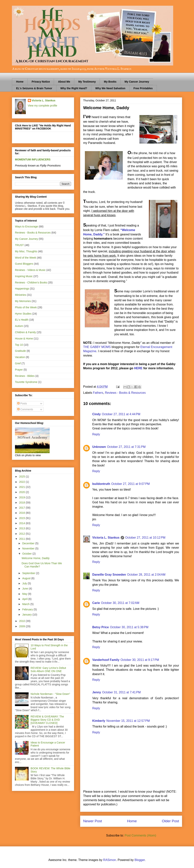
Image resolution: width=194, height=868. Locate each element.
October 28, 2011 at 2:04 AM (146, 575)
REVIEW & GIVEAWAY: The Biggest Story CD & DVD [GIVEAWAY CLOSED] (47, 720)
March (26, 604)
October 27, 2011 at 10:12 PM (145, 538)
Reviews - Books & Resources (125, 393)
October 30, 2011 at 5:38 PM (129, 627)
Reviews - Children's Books (31, 282)
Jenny (97, 692)
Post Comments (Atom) (140, 835)
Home (20, 82)
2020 (22, 492)
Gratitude (20, 351)
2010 (22, 621)
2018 (22, 503)
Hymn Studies (23, 314)
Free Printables (143, 88)
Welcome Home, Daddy (36, 558)
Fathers (98, 393)
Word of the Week (26, 258)
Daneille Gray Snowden (109, 575)
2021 (22, 487)
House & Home (24, 339)
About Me (64, 82)
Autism (19, 326)
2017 (22, 508)
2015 (22, 518)
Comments (25, 409)
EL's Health (22, 320)
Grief (18, 363)
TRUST (19, 245)
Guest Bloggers (24, 264)
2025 (22, 477)
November (29, 548)
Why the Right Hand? (74, 88)
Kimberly (99, 721)
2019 (22, 497)
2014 (22, 523)
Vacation (20, 357)
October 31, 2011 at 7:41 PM (121, 692)
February (28, 609)
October (27, 554)
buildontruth (101, 484)
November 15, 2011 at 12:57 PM (128, 721)
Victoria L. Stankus (106, 538)
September (29, 573)
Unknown (99, 447)
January (27, 615)
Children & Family (25, 332)
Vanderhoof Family (106, 660)
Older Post (170, 821)
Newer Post (93, 821)
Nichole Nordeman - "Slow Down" (50, 694)
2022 (22, 482)
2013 (22, 528)
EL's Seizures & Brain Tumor (34, 88)
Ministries (21, 295)
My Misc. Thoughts (26, 251)
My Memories (23, 301)
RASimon (110, 860)
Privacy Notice (41, 82)
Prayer (19, 370)
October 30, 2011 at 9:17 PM (140, 660)
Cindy (96, 414)
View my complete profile (43, 106)
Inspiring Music (24, 276)
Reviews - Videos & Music (30, 270)
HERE (139, 368)
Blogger (140, 860)
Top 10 (19, 345)
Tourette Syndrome (26, 382)
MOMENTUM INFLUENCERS (33, 159)
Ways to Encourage (27, 226)
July (25, 583)
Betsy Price (101, 627)
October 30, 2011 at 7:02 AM (120, 603)
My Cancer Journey (137, 82)
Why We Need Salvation (110, 88)
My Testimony (87, 82)
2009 (22, 626)
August (27, 578)
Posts (22, 403)
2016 (22, 513)
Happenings (22, 289)
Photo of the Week (26, 307)
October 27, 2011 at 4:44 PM (121, 414)
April (25, 599)
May (25, 594)
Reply (96, 434)
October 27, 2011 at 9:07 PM (130, 484)
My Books (110, 82)
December (29, 543)
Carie (96, 603)
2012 (22, 534)
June (25, 589)
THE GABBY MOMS (97, 347)
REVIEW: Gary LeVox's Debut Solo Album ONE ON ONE (48, 670)
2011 (22, 539)
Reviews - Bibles (25, 376)
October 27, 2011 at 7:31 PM (126, 447)
